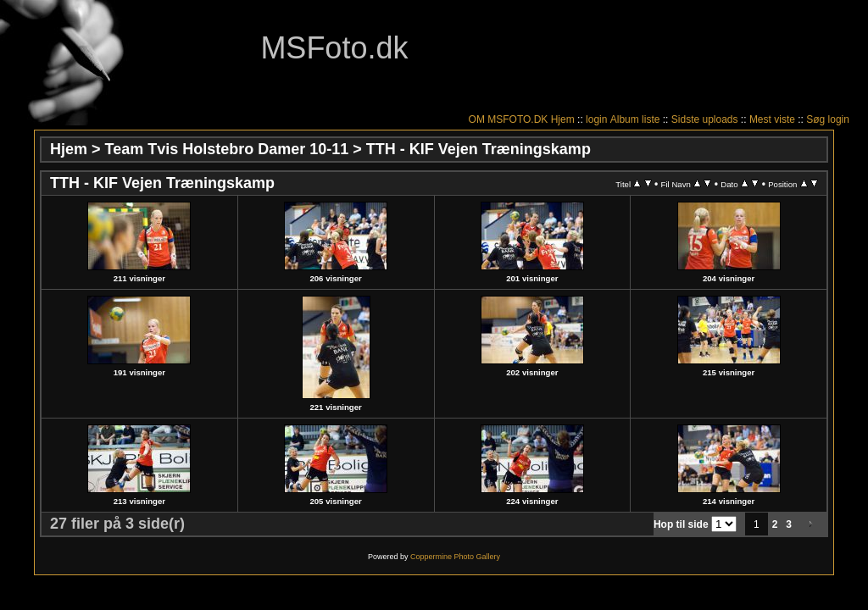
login (596, 119)
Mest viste (772, 119)
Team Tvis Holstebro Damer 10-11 (227, 149)
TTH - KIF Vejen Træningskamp (479, 149)
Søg (815, 119)
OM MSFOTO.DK (509, 119)
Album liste (635, 119)
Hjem (563, 119)
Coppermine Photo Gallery (455, 557)
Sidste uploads (705, 119)
